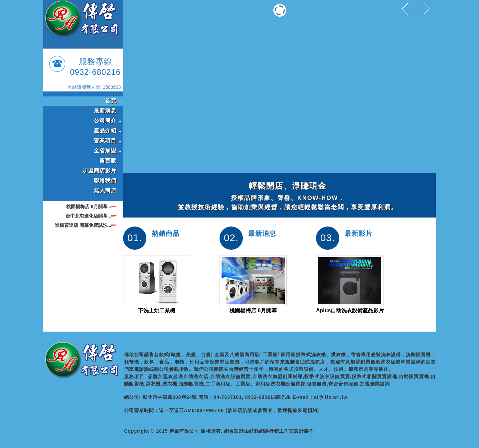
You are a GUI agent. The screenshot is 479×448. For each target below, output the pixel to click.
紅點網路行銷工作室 (272, 431)
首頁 (111, 101)
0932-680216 (95, 72)
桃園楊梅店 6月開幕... (89, 207)
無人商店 (105, 190)
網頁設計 (234, 431)
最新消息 (105, 111)
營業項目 (105, 141)
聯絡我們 (105, 180)
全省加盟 (105, 150)
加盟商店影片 (99, 170)
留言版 (108, 160)
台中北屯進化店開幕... (88, 216)
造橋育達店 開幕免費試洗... (83, 225)
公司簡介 (105, 121)
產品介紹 (105, 131)
